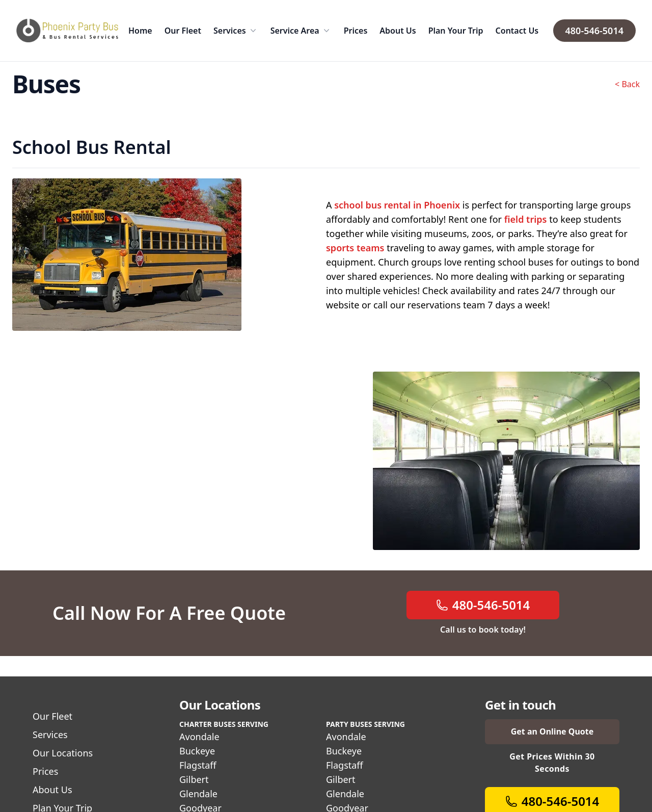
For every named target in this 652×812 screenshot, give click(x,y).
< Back (627, 84)
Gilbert (194, 779)
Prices (356, 31)
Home (140, 31)
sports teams (355, 248)
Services (236, 31)
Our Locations (63, 753)
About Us (398, 31)
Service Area (301, 31)
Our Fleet (183, 31)
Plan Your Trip (456, 31)
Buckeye (197, 751)
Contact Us (517, 31)
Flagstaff (198, 765)
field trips (526, 219)
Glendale (198, 794)
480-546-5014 (594, 31)
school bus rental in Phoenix (397, 205)
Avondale (199, 737)
